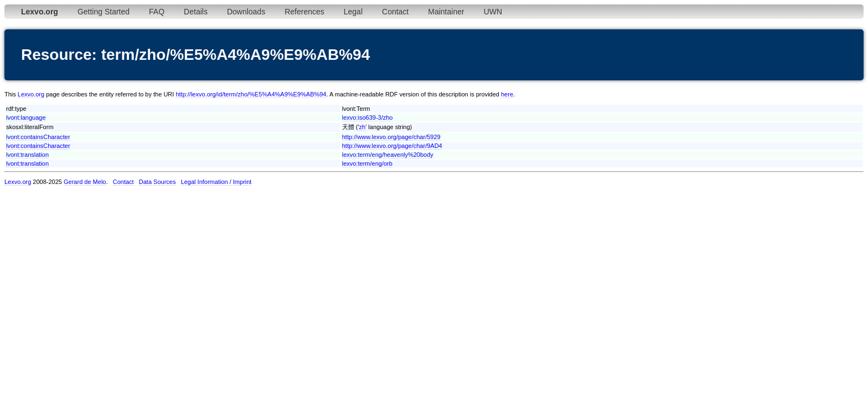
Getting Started (104, 12)
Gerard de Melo (85, 182)
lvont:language (26, 117)
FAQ (157, 12)
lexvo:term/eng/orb (367, 163)
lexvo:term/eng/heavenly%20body (388, 155)
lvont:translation (27, 155)
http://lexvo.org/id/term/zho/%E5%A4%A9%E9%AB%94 (251, 94)
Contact (395, 12)
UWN (493, 12)
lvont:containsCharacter (38, 137)
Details (196, 12)
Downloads (246, 12)
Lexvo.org (31, 94)
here (507, 94)
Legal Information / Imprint (216, 182)
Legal (353, 12)
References (304, 12)
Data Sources (157, 182)
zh (363, 127)
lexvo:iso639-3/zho (368, 117)
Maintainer (446, 12)
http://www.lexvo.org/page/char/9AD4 (392, 146)
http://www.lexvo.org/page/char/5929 (391, 137)
